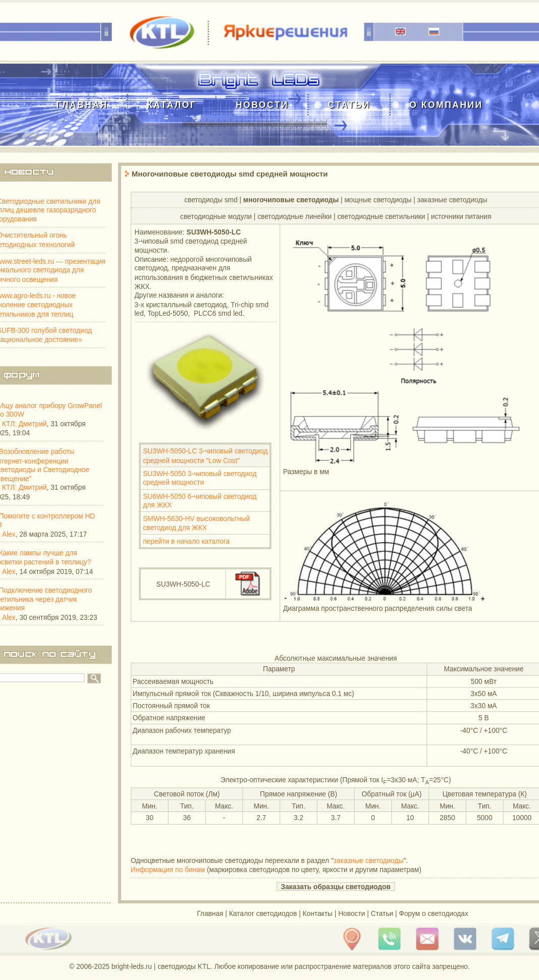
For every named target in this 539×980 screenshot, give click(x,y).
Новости (262, 104)
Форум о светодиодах (433, 913)
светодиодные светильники (381, 216)
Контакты (318, 913)
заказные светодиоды (452, 199)
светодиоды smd (211, 199)
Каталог (172, 104)
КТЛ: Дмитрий (24, 423)
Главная (82, 104)
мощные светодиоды (378, 199)
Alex (9, 534)
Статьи (349, 104)
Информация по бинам (168, 870)
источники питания (461, 216)
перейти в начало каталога (186, 541)
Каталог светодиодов (263, 913)
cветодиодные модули (216, 216)
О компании (446, 104)
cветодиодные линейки (294, 216)
